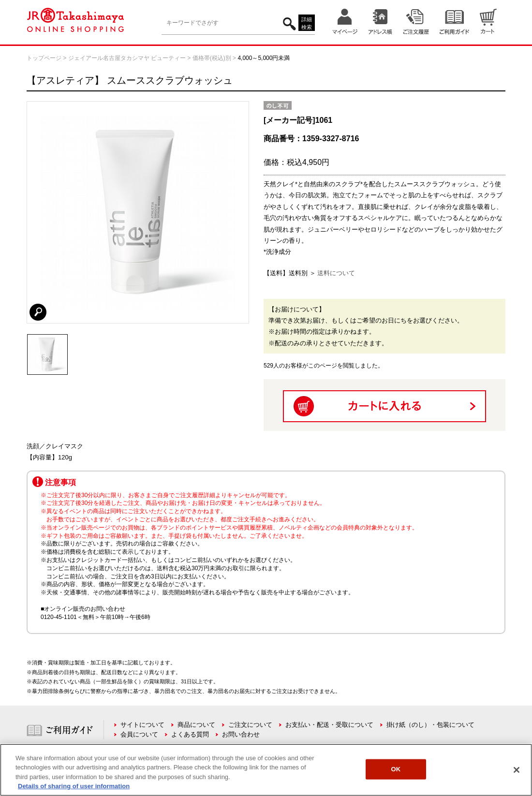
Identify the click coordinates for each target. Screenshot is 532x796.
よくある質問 (190, 734)
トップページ (44, 58)
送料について (336, 273)
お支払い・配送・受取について (329, 725)
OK (396, 769)
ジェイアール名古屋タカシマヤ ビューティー (127, 58)
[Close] (517, 770)
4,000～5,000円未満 (264, 58)
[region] (266, 770)
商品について (196, 725)
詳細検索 (307, 23)
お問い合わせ (241, 734)
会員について (139, 734)
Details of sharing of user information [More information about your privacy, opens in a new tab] (74, 786)
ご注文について (250, 725)
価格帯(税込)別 (212, 58)
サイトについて (142, 725)
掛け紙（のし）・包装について (430, 725)
